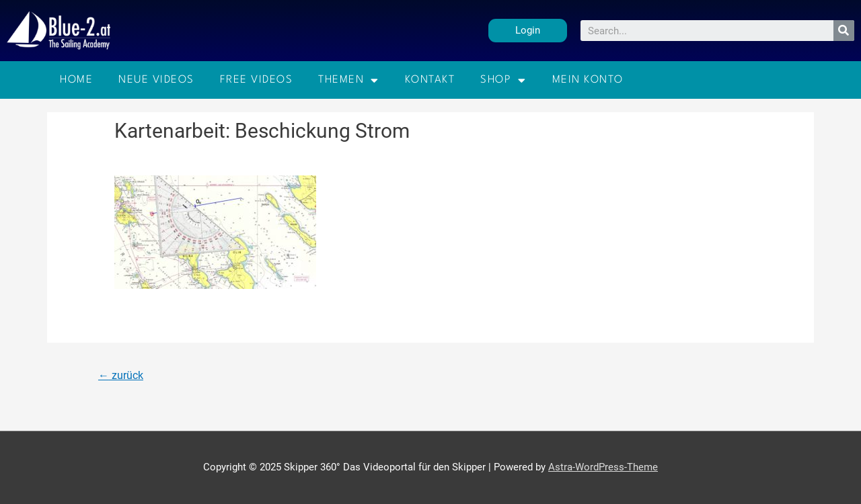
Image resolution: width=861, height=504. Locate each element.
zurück (121, 375)
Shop (503, 80)
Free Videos (257, 80)
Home (76, 80)
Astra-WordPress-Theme (603, 467)
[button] (528, 31)
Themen (349, 80)
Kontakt (430, 80)
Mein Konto (588, 80)
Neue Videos (156, 80)
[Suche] (844, 31)
